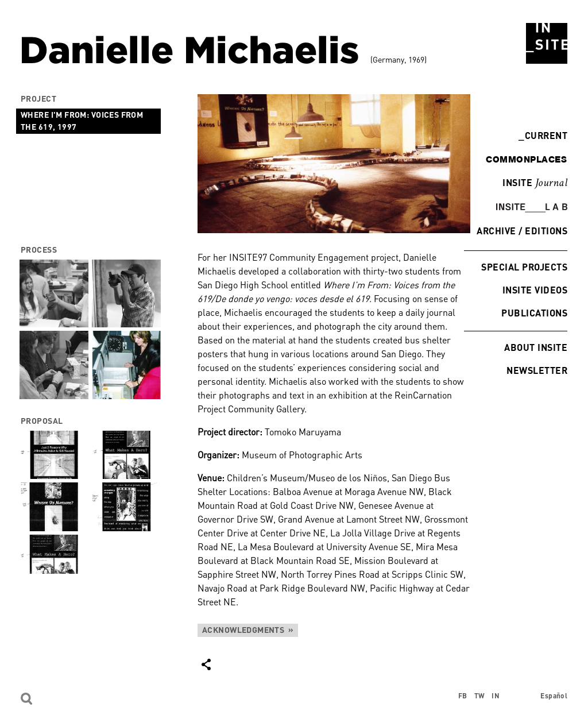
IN (496, 696)
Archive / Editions (522, 231)
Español (554, 696)
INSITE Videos (535, 290)
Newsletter (537, 370)
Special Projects (524, 267)
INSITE (535, 183)
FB (463, 696)
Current (543, 135)
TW (480, 696)
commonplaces (526, 159)
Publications (534, 313)
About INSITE (536, 347)
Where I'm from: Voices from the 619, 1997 (82, 121)
